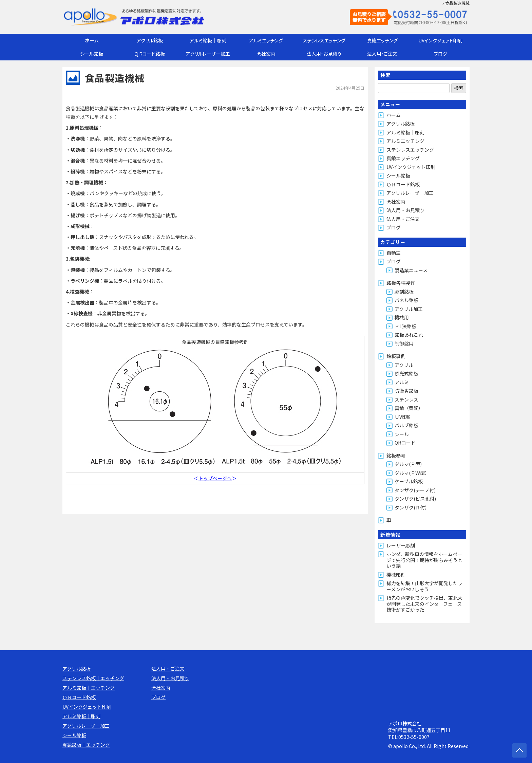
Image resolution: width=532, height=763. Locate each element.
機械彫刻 (396, 575)
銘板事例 (396, 356)
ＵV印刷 (403, 417)
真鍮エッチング (382, 40)
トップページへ (215, 478)
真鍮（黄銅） (409, 408)
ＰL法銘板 (405, 326)
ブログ (441, 54)
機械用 (402, 317)
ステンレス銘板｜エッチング (93, 678)
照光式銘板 (406, 373)
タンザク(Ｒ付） (412, 507)
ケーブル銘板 (409, 481)
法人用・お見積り (324, 54)
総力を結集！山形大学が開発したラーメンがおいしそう (424, 586)
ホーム (92, 40)
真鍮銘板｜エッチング (86, 745)
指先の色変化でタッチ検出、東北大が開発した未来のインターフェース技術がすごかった (424, 604)
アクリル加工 (409, 309)
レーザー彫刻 (401, 545)
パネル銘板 (406, 300)
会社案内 (266, 54)
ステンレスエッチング (324, 40)
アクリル (404, 365)
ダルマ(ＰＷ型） (412, 473)
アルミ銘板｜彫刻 (208, 40)
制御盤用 (404, 343)
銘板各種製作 (401, 283)
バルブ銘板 (406, 425)
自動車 (394, 253)
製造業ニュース (411, 270)
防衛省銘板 (406, 391)
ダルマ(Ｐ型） (410, 464)
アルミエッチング (266, 40)
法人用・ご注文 (382, 54)
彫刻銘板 (404, 292)
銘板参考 (396, 455)
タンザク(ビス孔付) (415, 499)
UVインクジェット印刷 (440, 40)
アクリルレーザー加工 (208, 54)
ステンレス (406, 399)
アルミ (402, 382)
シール (402, 434)
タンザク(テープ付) (415, 490)
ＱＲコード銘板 (150, 54)
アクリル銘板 (150, 40)
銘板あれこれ (409, 335)
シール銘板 (92, 54)
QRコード (405, 443)
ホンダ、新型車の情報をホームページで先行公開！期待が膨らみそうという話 (424, 560)
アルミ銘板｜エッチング (89, 688)
